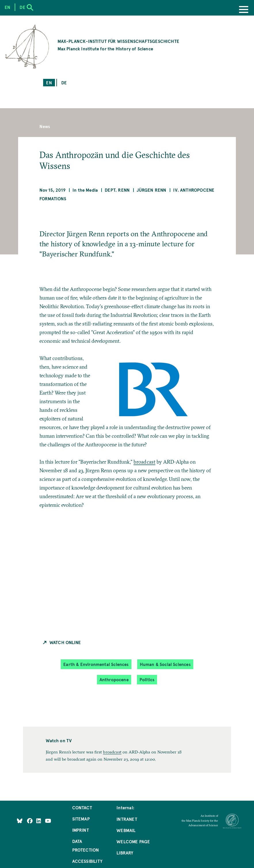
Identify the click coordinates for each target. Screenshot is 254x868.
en (49, 82)
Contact (82, 807)
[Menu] (244, 10)
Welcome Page (133, 841)
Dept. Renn (117, 190)
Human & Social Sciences (165, 664)
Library (125, 853)
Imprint (81, 830)
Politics (147, 679)
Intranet (127, 819)
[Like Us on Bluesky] (20, 821)
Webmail (126, 830)
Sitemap (81, 819)
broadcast (145, 462)
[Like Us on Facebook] (30, 821)
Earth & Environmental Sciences (96, 664)
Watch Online (65, 642)
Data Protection (86, 845)
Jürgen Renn (151, 190)
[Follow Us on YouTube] (48, 821)
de (64, 82)
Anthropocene (114, 679)
